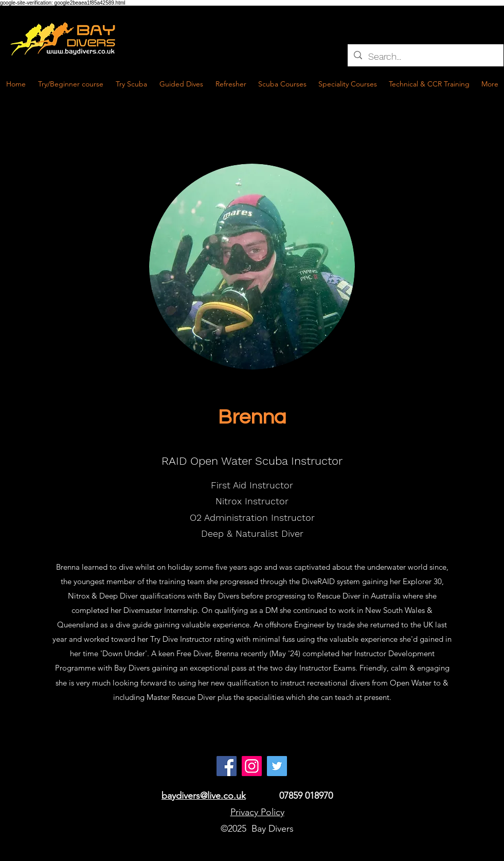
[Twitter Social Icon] (277, 766)
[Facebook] (227, 766)
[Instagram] (252, 766)
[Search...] (425, 57)
